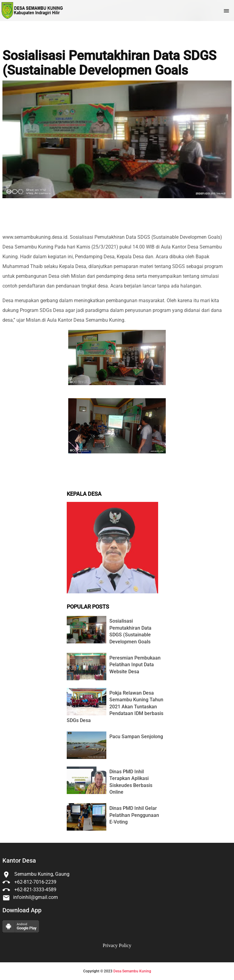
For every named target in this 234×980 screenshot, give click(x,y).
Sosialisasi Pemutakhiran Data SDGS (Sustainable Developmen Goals (109, 63)
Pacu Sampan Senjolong (136, 737)
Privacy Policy (117, 945)
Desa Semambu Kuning (132, 971)
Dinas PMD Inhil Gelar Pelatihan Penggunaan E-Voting (134, 815)
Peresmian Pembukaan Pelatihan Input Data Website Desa (135, 665)
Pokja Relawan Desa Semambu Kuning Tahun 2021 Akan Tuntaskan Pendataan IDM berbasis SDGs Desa (115, 707)
